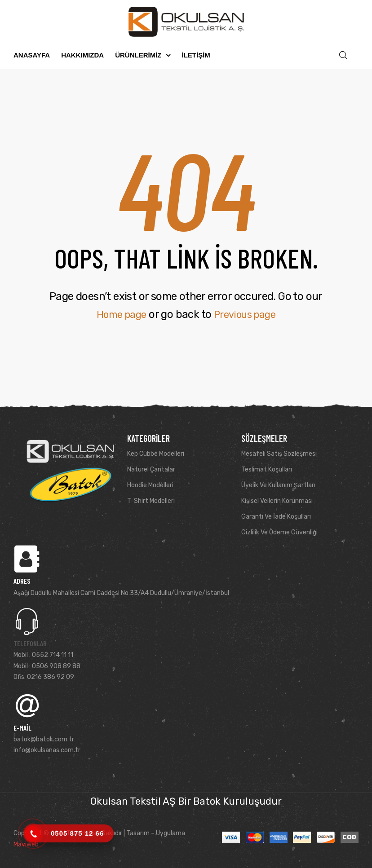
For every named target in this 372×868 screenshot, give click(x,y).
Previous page (247, 314)
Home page (118, 314)
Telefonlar (30, 643)
